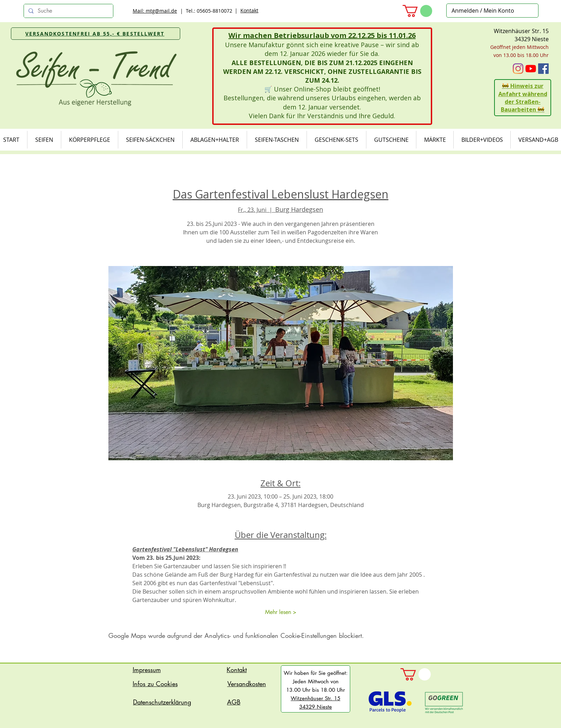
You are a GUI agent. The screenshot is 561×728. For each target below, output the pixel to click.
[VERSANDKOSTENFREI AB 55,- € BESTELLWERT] (96, 34)
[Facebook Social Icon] (543, 69)
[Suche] (68, 11)
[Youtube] (531, 69)
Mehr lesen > (281, 612)
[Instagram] (518, 69)
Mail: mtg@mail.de (155, 11)
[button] (417, 11)
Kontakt (249, 10)
